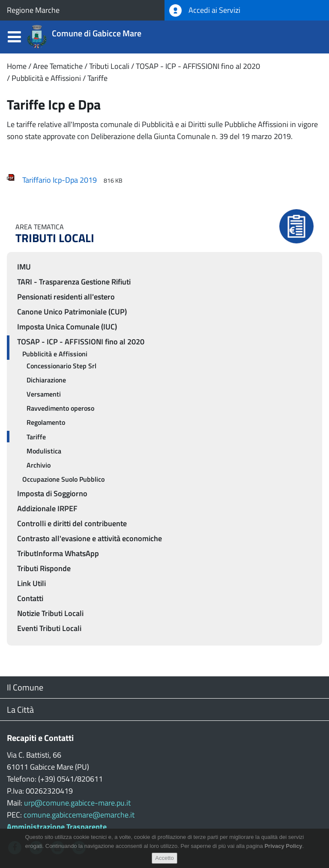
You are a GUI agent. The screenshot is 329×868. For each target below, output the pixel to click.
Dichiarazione (46, 380)
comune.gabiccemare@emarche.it (79, 815)
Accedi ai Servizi (205, 10)
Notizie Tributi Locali (50, 613)
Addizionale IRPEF (47, 508)
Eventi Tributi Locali (49, 628)
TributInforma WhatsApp (58, 553)
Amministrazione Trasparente (57, 827)
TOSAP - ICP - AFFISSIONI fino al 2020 (198, 66)
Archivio (39, 465)
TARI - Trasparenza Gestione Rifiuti (74, 282)
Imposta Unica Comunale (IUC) (67, 327)
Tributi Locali (109, 66)
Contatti (30, 598)
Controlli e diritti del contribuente (72, 523)
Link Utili (31, 583)
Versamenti (44, 394)
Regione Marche (33, 10)
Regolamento (46, 422)
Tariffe (97, 78)
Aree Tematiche (58, 66)
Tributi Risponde (44, 568)
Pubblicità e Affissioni (46, 78)
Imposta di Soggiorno (52, 493)
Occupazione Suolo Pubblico (63, 479)
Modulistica (44, 451)
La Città (20, 710)
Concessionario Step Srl (61, 366)
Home (17, 66)
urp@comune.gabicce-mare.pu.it (77, 803)
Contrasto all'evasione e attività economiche (90, 538)
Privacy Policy (283, 849)
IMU (24, 267)
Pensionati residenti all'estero (66, 297)
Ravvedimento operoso (60, 408)
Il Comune (25, 687)
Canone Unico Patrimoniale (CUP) (72, 312)
